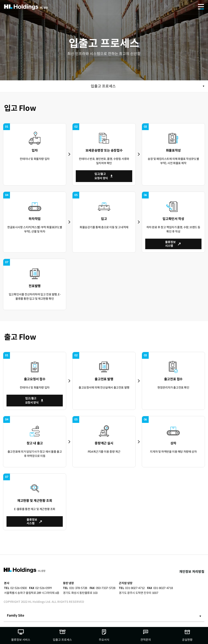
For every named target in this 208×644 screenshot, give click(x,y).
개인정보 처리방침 (192, 572)
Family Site (16, 615)
